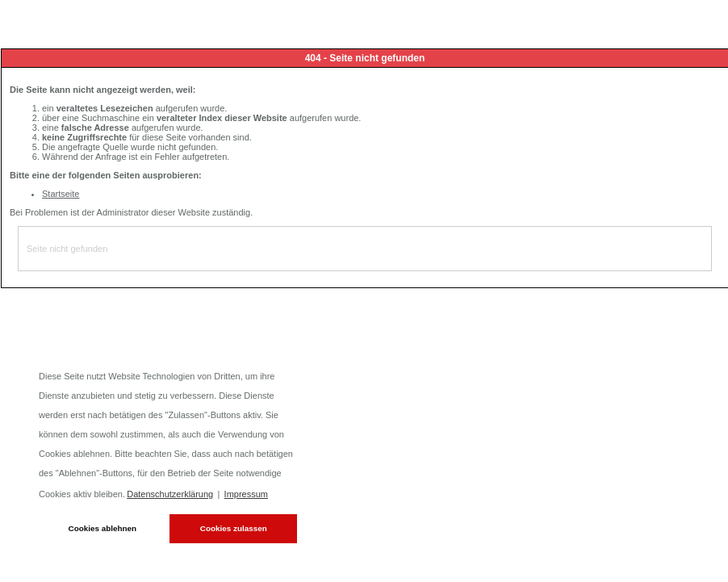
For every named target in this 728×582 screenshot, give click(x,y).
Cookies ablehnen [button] (103, 528)
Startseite (61, 194)
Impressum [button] (246, 494)
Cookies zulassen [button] (234, 528)
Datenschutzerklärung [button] (170, 494)
